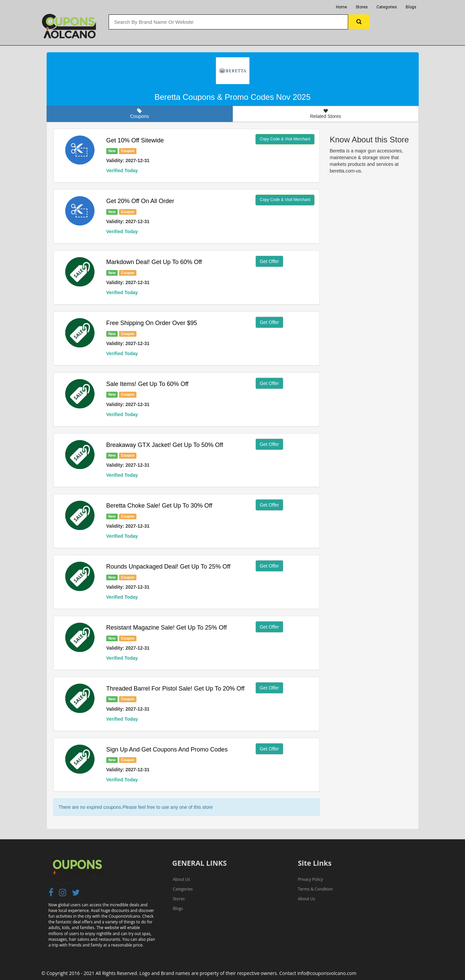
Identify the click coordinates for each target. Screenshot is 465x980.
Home (341, 7)
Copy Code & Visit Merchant (285, 139)
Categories (387, 7)
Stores (362, 7)
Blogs (411, 7)
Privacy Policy (311, 879)
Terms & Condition (315, 889)
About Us (182, 879)
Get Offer (269, 261)
